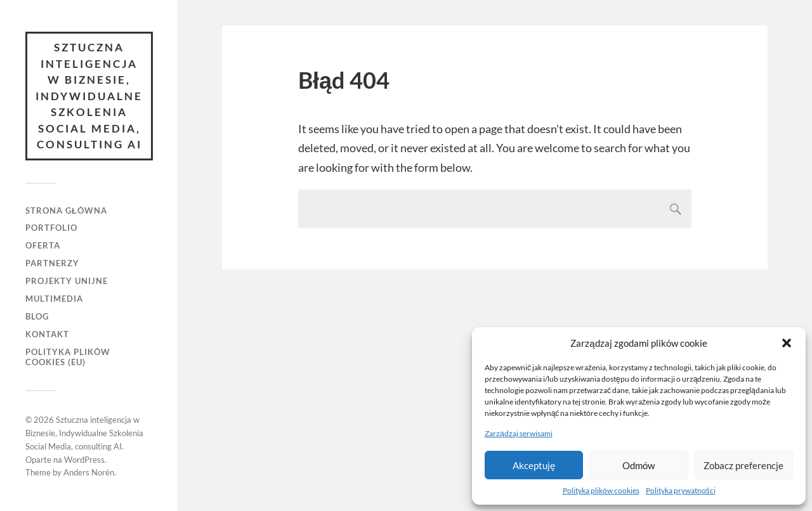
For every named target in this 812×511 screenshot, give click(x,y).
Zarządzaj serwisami (519, 433)
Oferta (43, 245)
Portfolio (51, 228)
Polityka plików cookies (601, 490)
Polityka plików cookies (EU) (68, 357)
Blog (37, 316)
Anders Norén (89, 472)
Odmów (638, 465)
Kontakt (47, 334)
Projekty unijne (67, 281)
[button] (787, 343)
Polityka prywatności (681, 490)
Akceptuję (534, 465)
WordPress (84, 460)
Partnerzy (52, 263)
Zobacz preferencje (743, 465)
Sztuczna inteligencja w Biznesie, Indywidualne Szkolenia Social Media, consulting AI (89, 96)
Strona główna (66, 210)
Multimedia (54, 299)
